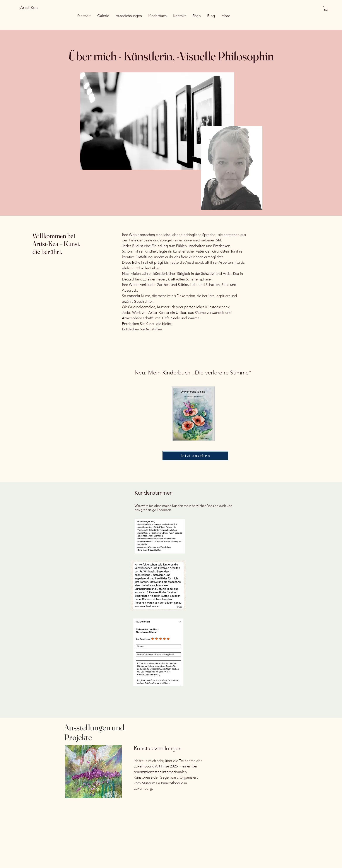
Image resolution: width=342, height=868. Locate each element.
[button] (326, 9)
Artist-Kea (29, 8)
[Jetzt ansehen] (195, 456)
